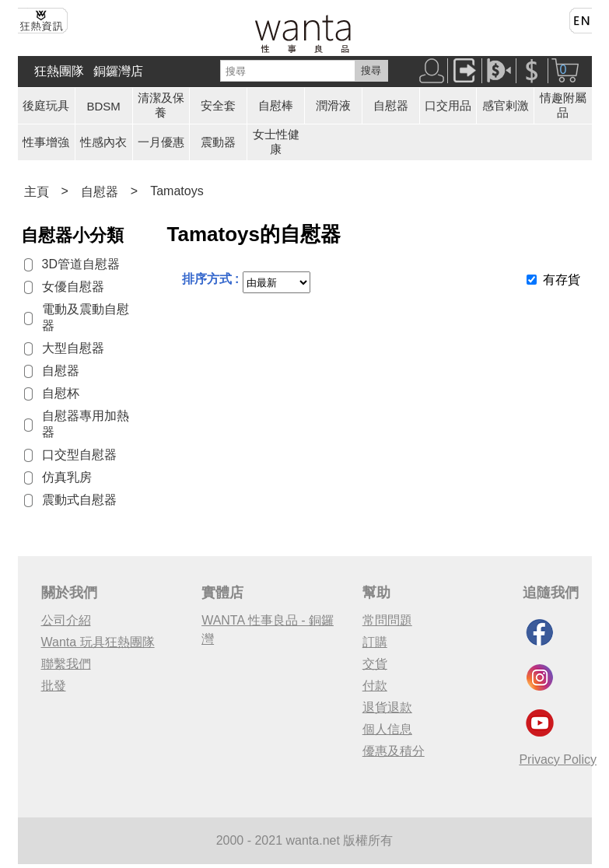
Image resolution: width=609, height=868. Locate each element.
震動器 (218, 142)
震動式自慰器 (79, 500)
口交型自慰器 (79, 455)
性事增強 (46, 142)
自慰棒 (276, 105)
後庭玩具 (46, 105)
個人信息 (387, 729)
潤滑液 (333, 105)
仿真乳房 (67, 477)
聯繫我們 (66, 664)
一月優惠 (161, 142)
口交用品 (448, 105)
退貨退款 (387, 707)
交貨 (375, 664)
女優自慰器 (73, 287)
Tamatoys (177, 191)
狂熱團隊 (59, 71)
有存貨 (562, 280)
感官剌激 (506, 105)
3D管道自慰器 (81, 264)
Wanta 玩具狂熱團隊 (98, 642)
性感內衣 (103, 142)
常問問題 (387, 620)
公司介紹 (66, 620)
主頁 (37, 192)
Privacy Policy (558, 759)
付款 (375, 686)
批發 (54, 686)
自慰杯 (61, 393)
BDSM (104, 106)
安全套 (218, 105)
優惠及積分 (394, 751)
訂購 (375, 642)
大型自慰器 (73, 348)
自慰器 (391, 105)
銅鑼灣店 (118, 71)
